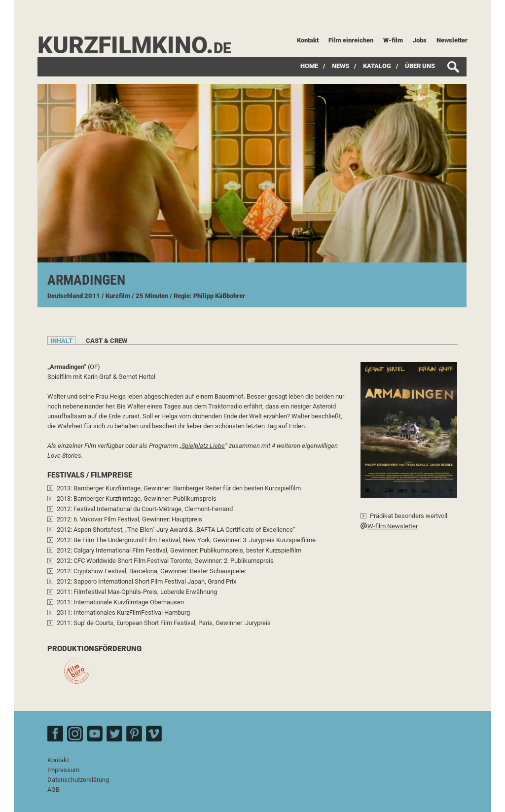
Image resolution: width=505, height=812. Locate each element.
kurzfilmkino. (134, 45)
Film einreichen (351, 40)
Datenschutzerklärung (78, 780)
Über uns (420, 66)
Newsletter (452, 40)
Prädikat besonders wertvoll (409, 516)
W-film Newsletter (389, 526)
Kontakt (308, 40)
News (341, 66)
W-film (393, 40)
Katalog (377, 66)
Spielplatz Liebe (203, 446)
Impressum (63, 770)
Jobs (420, 40)
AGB (54, 790)
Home (309, 66)
